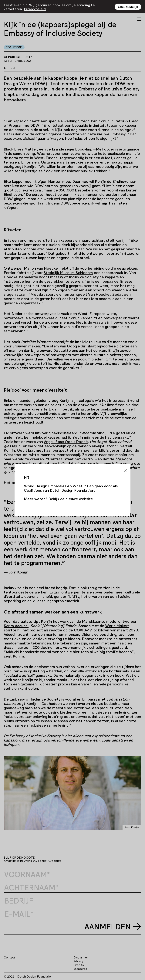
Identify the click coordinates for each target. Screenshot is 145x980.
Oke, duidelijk (128, 7)
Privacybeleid (35, 8)
